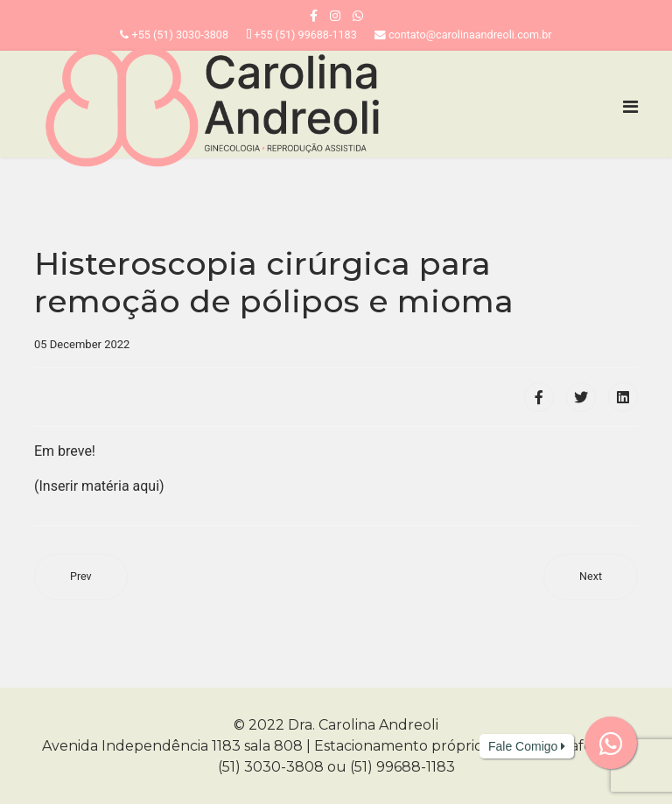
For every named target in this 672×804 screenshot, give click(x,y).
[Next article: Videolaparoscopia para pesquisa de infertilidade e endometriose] (591, 577)
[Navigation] (630, 107)
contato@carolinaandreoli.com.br (470, 35)
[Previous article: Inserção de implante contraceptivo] (81, 577)
